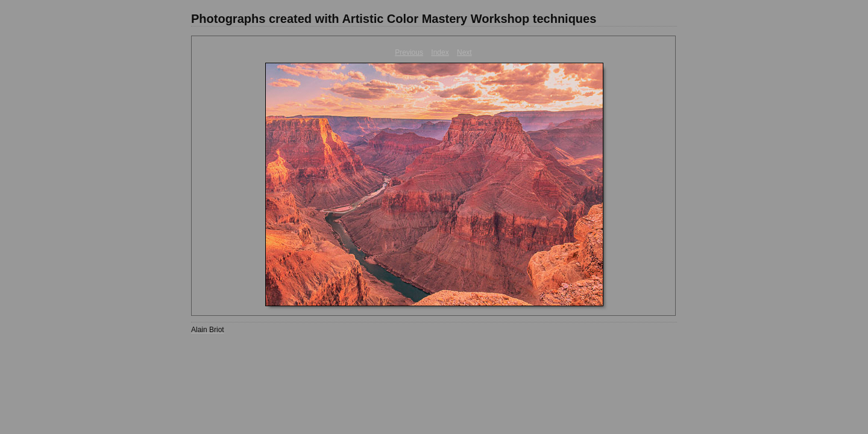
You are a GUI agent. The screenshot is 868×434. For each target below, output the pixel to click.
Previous (409, 52)
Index (440, 52)
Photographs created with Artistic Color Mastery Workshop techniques (394, 19)
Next (464, 52)
